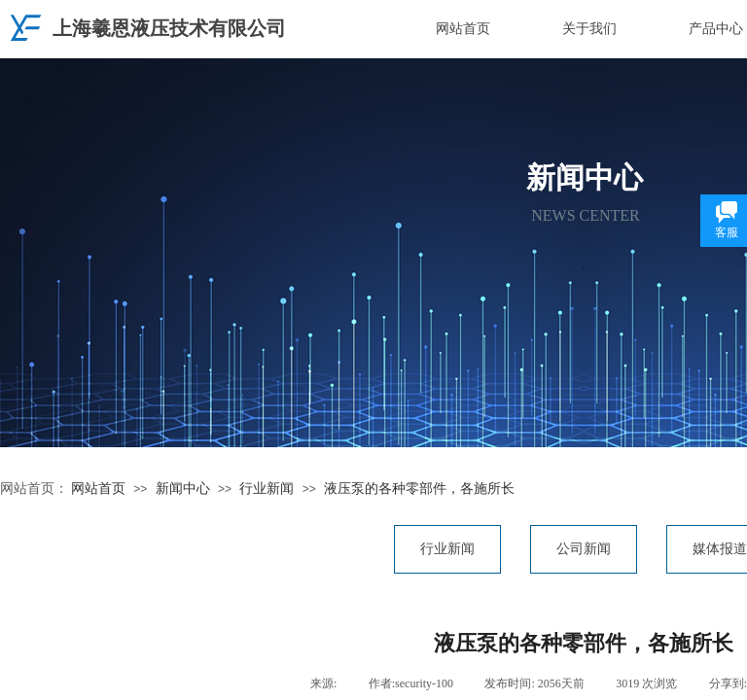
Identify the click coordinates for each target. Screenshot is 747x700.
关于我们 (589, 29)
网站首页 (463, 29)
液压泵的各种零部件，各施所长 (419, 489)
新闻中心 (183, 489)
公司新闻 (584, 549)
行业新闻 (267, 489)
